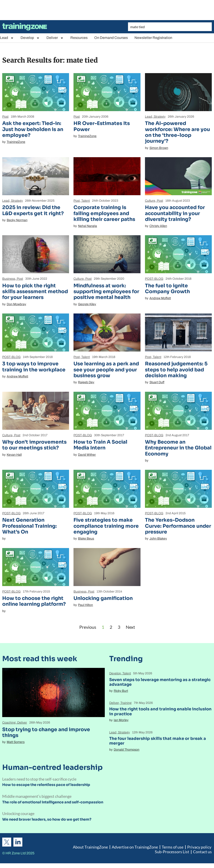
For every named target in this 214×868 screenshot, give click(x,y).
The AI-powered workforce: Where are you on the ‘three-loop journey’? (177, 132)
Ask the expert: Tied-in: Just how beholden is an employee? (33, 129)
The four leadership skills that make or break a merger (158, 741)
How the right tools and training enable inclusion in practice (160, 711)
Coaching (9, 723)
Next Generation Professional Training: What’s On (29, 526)
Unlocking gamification (103, 598)
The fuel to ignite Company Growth (167, 289)
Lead (7, 38)
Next (130, 627)
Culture (150, 201)
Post (5, 117)
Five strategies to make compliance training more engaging (106, 526)
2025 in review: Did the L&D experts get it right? (33, 210)
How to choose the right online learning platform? (34, 601)
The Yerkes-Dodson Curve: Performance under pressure (178, 526)
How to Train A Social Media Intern (100, 445)
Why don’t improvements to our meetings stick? (34, 445)
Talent (86, 201)
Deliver (55, 38)
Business (9, 279)
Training (126, 703)
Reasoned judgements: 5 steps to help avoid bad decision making (176, 370)
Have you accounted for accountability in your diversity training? (175, 213)
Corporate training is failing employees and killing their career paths (104, 213)
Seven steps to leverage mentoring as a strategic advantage (160, 682)
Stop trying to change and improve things (46, 732)
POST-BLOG (154, 279)
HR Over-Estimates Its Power (102, 126)
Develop (30, 38)
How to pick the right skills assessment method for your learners (35, 292)
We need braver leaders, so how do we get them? (47, 819)
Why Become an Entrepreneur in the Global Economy (178, 448)
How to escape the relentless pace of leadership (46, 785)
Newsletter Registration (153, 38)
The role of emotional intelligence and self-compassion (53, 802)
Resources (79, 38)
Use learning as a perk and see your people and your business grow (106, 370)
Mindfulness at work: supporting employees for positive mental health (106, 292)
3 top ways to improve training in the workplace (34, 367)
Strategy (160, 117)
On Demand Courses (111, 38)
